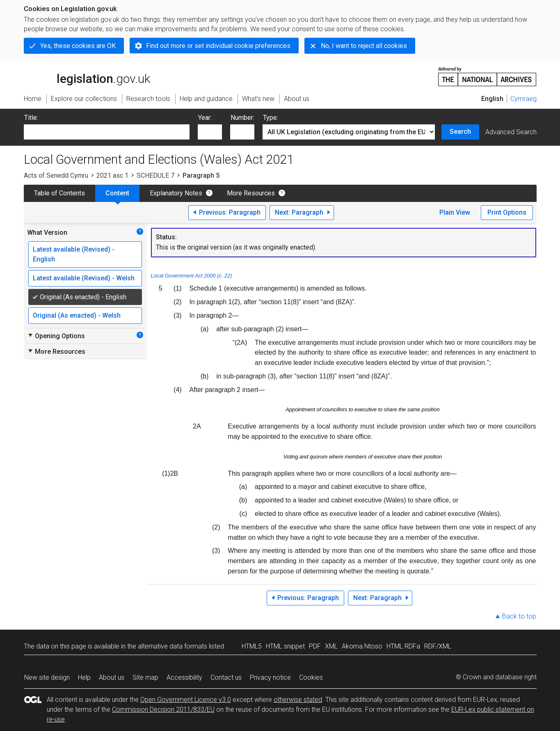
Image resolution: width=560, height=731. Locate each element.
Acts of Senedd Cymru (56, 175)
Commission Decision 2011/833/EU (163, 709)
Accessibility (184, 677)
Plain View (455, 212)
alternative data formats (173, 646)
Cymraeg (523, 99)
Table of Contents (59, 193)
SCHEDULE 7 (155, 175)
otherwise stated (298, 700)
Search (460, 132)
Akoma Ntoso (362, 646)
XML (331, 646)
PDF (315, 646)
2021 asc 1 (112, 175)
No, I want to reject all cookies (364, 46)
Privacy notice (270, 677)
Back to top (519, 616)
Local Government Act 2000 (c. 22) (192, 276)
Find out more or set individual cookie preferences (218, 46)
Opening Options (56, 336)
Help (84, 677)
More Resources (251, 193)
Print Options (507, 212)
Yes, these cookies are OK (78, 46)
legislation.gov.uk (87, 76)
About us (112, 677)
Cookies (311, 677)
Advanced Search (511, 132)
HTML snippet (285, 646)
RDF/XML (438, 646)
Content (117, 193)
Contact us (226, 677)
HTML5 (252, 646)
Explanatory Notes (176, 193)
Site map (145, 677)
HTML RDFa (403, 646)
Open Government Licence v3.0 (186, 700)
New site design (47, 677)
